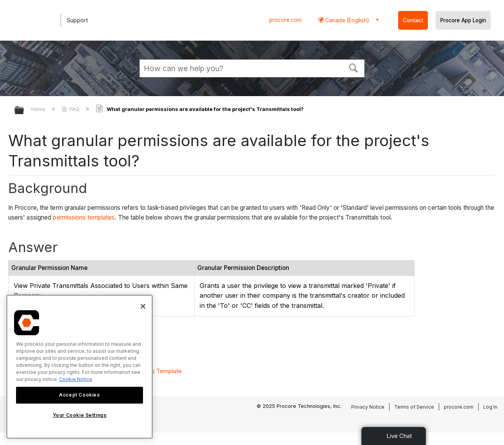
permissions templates (84, 217)
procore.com (285, 20)
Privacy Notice (368, 407)
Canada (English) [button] (346, 20)
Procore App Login (463, 20)
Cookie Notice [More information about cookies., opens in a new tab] (76, 379)
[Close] (143, 306)
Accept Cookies (79, 395)
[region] (80, 367)
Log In (490, 407)
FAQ (71, 109)
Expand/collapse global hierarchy (24, 111)
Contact (413, 20)
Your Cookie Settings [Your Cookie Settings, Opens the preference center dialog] (80, 415)
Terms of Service (414, 407)
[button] (354, 67)
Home (39, 109)
